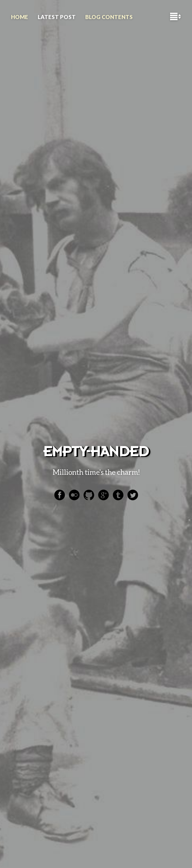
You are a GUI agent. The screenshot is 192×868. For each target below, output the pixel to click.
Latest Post (57, 17)
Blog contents (109, 17)
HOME (20, 17)
